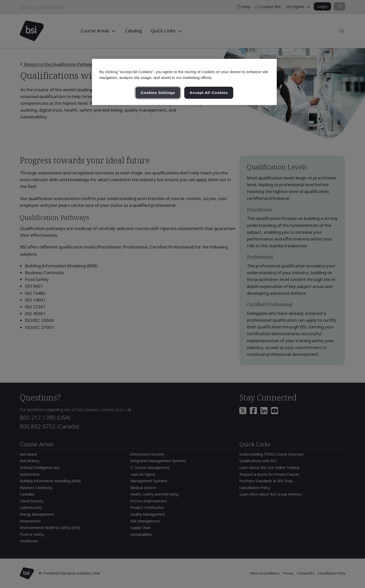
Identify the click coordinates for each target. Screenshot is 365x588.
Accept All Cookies (209, 93)
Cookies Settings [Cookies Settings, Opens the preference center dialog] (158, 93)
